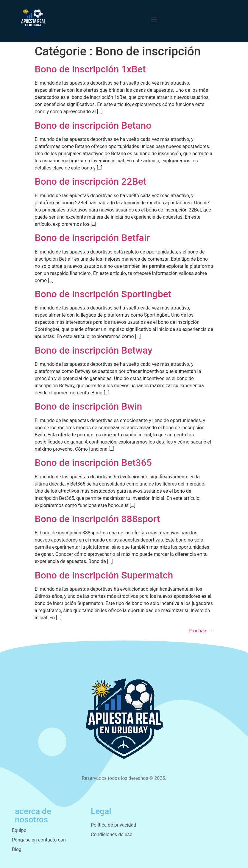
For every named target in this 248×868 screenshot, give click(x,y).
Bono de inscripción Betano (93, 125)
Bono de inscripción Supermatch (104, 575)
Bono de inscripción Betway (94, 350)
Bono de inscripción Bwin (89, 406)
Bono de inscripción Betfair (92, 238)
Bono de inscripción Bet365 (93, 463)
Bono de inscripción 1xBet (90, 69)
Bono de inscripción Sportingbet (103, 294)
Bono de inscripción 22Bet (91, 181)
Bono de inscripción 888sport (98, 519)
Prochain (201, 631)
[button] (154, 20)
